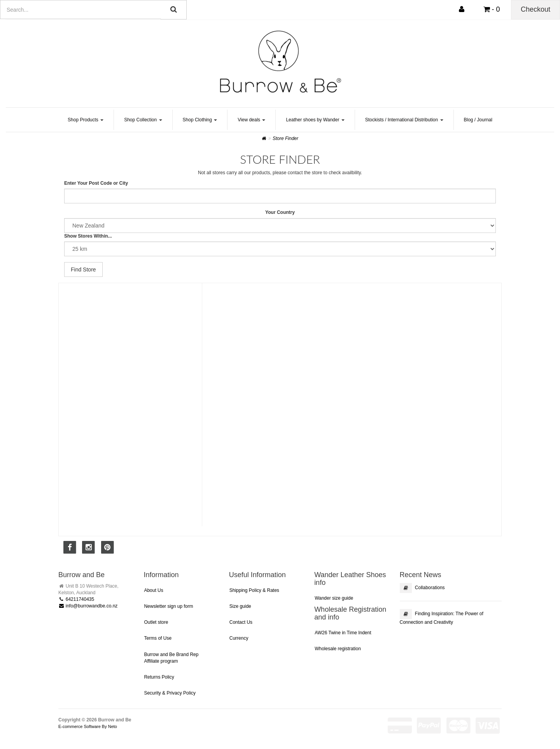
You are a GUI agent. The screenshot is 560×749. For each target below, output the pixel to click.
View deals (251, 120)
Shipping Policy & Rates (254, 590)
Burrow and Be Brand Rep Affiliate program (171, 658)
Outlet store (156, 622)
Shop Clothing (200, 120)
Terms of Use (158, 638)
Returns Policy (159, 677)
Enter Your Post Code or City (96, 183)
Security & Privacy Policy (170, 693)
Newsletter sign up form (168, 606)
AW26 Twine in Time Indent (343, 633)
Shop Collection (143, 120)
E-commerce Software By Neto (88, 726)
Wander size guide (334, 598)
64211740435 (76, 599)
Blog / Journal (478, 120)
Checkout (535, 9)
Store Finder (285, 138)
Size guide (240, 606)
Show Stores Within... (88, 236)
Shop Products (86, 120)
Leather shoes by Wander (315, 120)
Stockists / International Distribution (404, 120)
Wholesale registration (338, 649)
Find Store (83, 269)
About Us (153, 590)
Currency (239, 638)
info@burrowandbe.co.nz (88, 606)
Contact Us (241, 622)
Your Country (280, 212)
